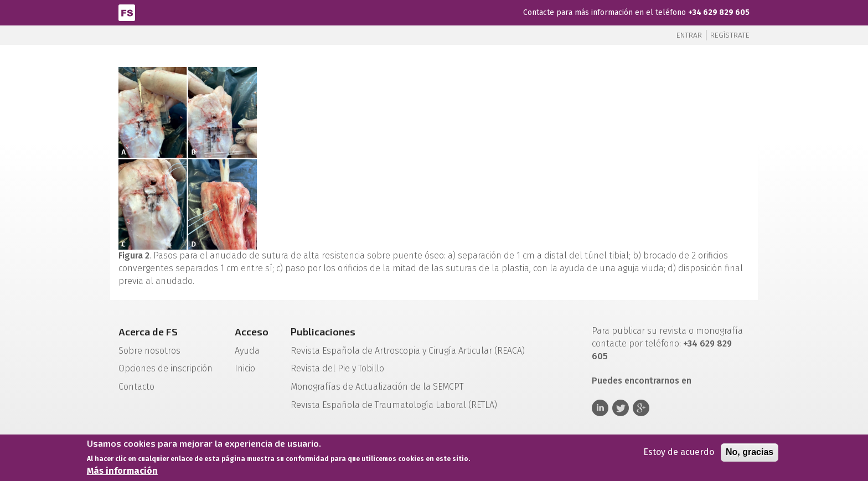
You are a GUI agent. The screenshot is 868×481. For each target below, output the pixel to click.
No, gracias (750, 455)
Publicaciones (323, 332)
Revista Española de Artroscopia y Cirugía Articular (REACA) (408, 351)
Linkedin (600, 408)
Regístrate (730, 35)
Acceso (252, 332)
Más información (122, 474)
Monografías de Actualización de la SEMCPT (377, 387)
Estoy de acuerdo (679, 455)
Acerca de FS (148, 332)
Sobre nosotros (149, 351)
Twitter (621, 408)
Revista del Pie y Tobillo (337, 368)
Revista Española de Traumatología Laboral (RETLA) (394, 405)
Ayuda (247, 351)
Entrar (689, 35)
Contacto (136, 387)
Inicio (245, 368)
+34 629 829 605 (719, 12)
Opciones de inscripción (166, 368)
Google (641, 408)
